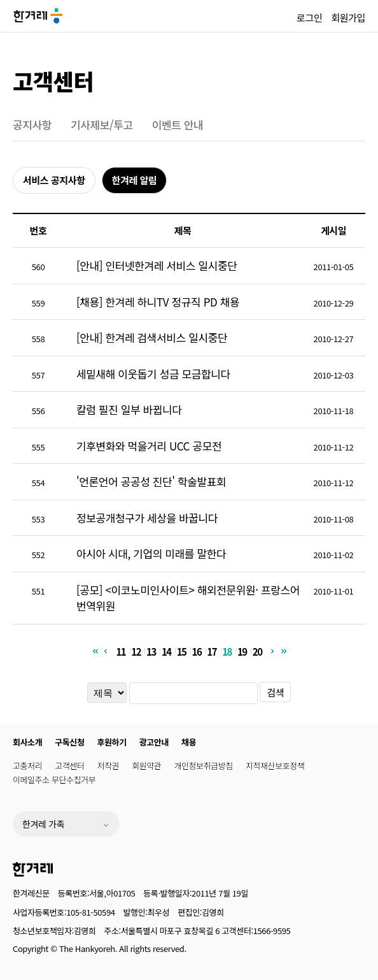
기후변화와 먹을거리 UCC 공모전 (149, 446)
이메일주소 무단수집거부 (54, 780)
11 (121, 651)
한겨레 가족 (43, 824)
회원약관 (146, 766)
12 (136, 651)
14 (166, 651)
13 (151, 651)
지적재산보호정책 (275, 766)
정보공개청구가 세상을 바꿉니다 (147, 518)
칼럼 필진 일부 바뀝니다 (129, 409)
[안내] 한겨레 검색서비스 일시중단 (152, 337)
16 (197, 651)
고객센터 (53, 81)
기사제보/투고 (102, 125)
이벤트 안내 (178, 125)
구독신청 (69, 742)
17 (212, 651)
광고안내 (154, 742)
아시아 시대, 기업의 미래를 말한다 (151, 553)
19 (242, 651)
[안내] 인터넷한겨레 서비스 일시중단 (157, 265)
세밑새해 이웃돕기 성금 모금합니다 (153, 374)
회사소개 (27, 742)
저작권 (108, 766)
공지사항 (32, 125)
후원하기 (112, 742)
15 (182, 651)
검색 (275, 692)
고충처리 (27, 766)
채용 (189, 742)
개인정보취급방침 (203, 766)
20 (257, 651)
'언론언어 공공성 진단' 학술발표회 (151, 481)
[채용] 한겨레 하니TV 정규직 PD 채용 (158, 302)
